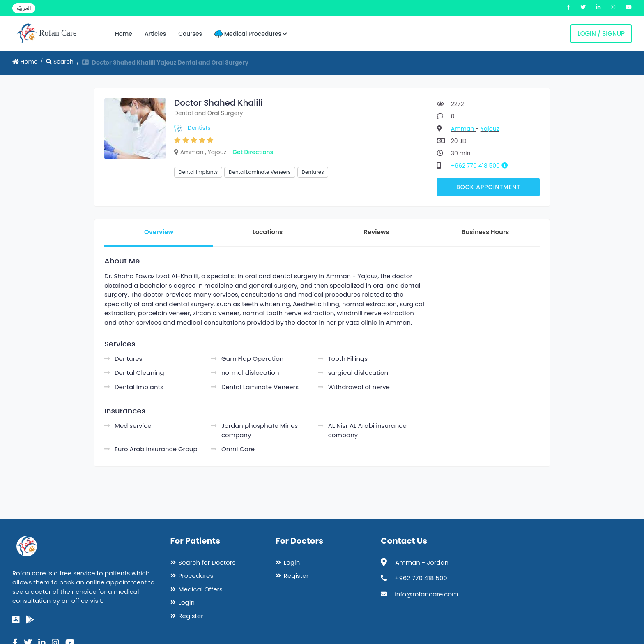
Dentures (313, 172)
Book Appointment (488, 187)
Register (191, 616)
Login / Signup (601, 33)
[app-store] (16, 620)
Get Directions (253, 152)
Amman (463, 129)
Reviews (376, 232)
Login (187, 602)
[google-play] (30, 620)
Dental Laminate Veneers (260, 172)
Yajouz (490, 129)
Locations (268, 232)
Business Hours (485, 232)
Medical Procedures (251, 34)
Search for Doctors (207, 562)
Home (124, 34)
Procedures (196, 576)
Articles (155, 34)
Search (60, 62)
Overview (159, 232)
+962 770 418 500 (482, 166)
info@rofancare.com (426, 594)
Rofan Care (47, 34)
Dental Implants (198, 172)
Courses (190, 34)
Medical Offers (201, 589)
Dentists (199, 128)
